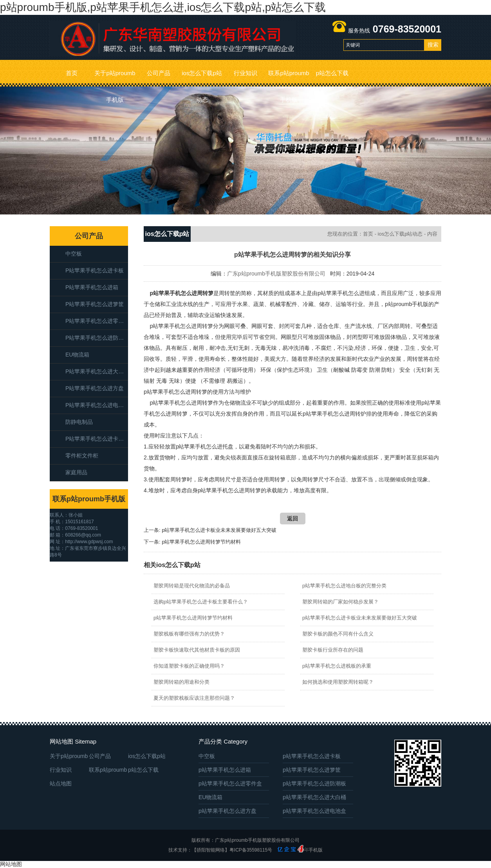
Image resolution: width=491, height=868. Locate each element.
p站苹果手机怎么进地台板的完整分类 (344, 586)
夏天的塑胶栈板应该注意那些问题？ (194, 698)
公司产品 (159, 73)
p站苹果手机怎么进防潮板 (97, 338)
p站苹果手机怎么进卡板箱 (97, 439)
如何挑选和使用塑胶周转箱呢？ (338, 682)
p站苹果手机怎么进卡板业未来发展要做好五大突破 (219, 530)
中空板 (74, 254)
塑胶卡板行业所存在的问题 (333, 650)
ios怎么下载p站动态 (202, 78)
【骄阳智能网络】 (211, 850)
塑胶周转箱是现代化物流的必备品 (192, 586)
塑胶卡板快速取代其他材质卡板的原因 (197, 650)
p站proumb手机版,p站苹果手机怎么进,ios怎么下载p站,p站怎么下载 (163, 7)
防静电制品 (79, 422)
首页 (72, 73)
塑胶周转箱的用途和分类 (181, 682)
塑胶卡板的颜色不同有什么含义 (338, 634)
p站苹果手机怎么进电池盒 (97, 405)
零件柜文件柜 (82, 456)
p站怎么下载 (332, 73)
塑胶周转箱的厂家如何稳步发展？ (340, 602)
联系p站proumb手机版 (289, 78)
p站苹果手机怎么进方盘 (95, 388)
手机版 (316, 850)
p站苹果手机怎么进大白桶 (97, 371)
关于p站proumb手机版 (115, 78)
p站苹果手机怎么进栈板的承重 (337, 666)
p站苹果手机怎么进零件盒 (97, 321)
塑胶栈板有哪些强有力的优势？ (189, 634)
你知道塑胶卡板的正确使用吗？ (189, 666)
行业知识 (246, 73)
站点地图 (61, 783)
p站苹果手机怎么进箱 (92, 287)
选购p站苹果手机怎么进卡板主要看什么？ (201, 602)
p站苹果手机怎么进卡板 (95, 270)
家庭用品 (76, 472)
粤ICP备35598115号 (251, 850)
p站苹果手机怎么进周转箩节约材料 (201, 542)
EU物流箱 (77, 355)
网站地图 (11, 864)
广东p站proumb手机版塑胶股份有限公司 (276, 274)
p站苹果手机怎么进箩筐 (95, 304)
